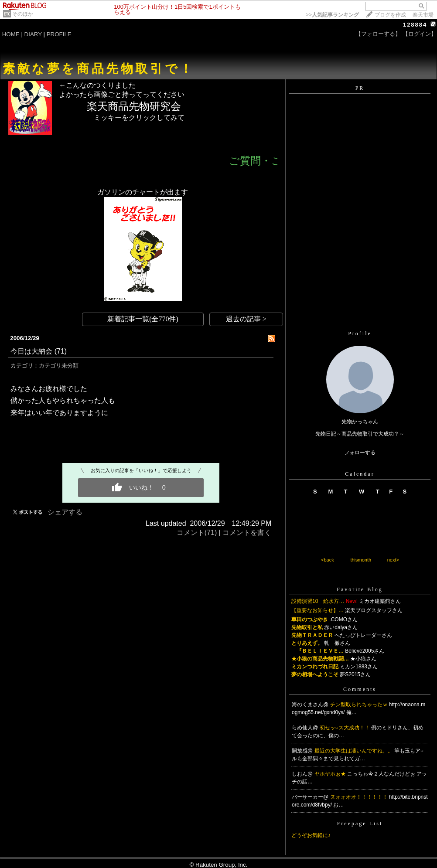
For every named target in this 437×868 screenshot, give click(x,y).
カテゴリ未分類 (59, 366)
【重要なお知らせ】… (318, 610)
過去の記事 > (246, 319)
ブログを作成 (390, 15)
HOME (11, 34)
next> (393, 560)
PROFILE (59, 34)
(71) (61, 351)
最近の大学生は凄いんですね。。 (354, 751)
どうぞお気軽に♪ (311, 835)
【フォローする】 (378, 34)
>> (332, 15)
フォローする (360, 453)
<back (328, 560)
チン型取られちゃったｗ (360, 705)
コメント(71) (197, 533)
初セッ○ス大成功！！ (346, 728)
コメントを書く (247, 533)
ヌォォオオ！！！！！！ (360, 797)
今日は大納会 (31, 351)
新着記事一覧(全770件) (143, 319)
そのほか (23, 14)
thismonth (361, 560)
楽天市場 (423, 15)
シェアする (65, 512)
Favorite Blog (360, 589)
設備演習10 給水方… (318, 601)
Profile (360, 334)
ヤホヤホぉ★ (331, 774)
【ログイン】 (420, 34)
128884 (415, 25)
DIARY (33, 34)
